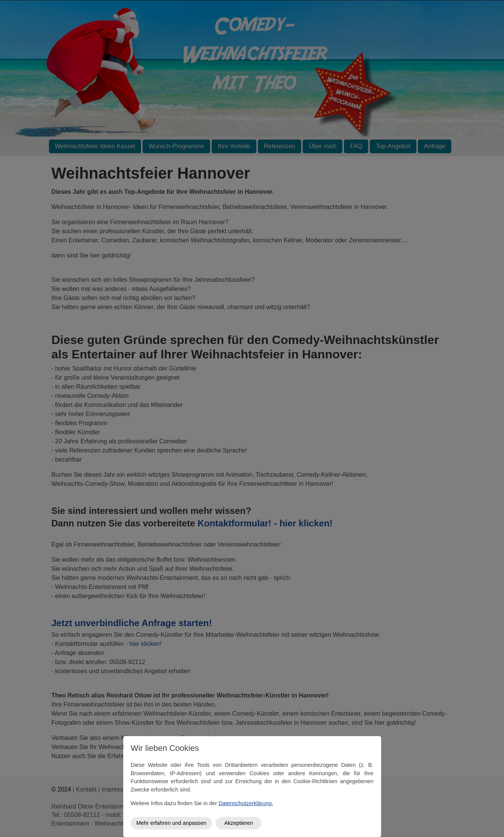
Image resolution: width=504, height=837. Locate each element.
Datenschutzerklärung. (246, 803)
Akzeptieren (239, 823)
